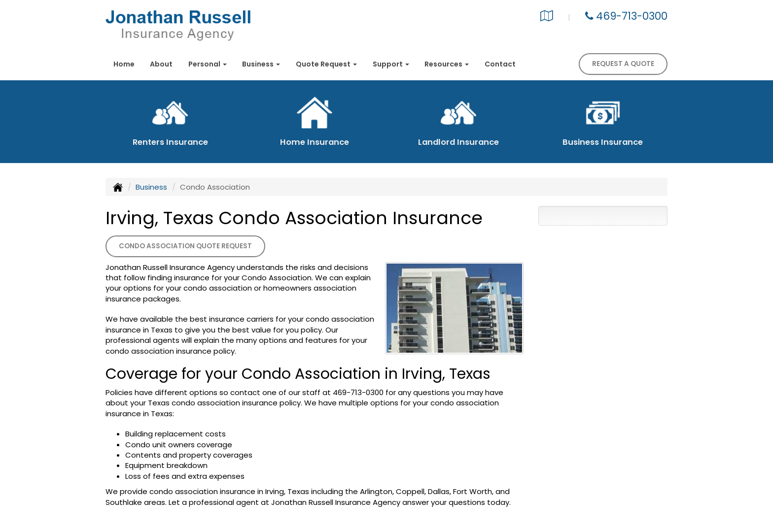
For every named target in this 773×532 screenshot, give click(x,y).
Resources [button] (447, 64)
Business (151, 187)
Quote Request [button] (326, 64)
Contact (500, 64)
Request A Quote (623, 64)
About (161, 64)
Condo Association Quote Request (185, 246)
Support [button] (391, 64)
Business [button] (261, 64)
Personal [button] (208, 64)
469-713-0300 (632, 16)
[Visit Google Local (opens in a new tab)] (547, 17)
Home (124, 64)
